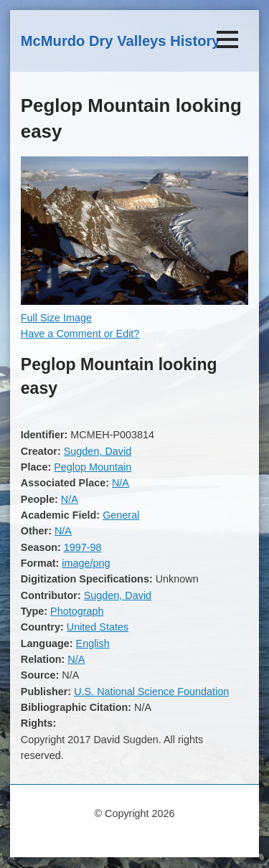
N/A (121, 483)
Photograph (77, 611)
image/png (86, 563)
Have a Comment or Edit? (80, 334)
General (121, 515)
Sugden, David (98, 451)
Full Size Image (56, 318)
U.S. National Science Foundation (151, 692)
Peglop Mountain (93, 467)
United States (98, 627)
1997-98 (83, 547)
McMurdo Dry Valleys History (121, 41)
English (93, 643)
